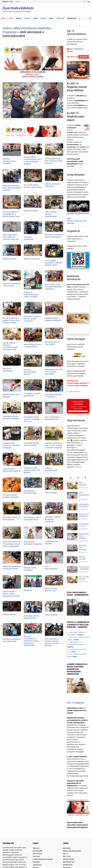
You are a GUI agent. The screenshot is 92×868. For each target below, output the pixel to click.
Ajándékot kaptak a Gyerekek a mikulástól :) (53, 319)
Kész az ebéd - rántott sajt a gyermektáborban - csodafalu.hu (54, 287)
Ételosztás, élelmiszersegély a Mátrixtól (30, 372)
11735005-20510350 (82, 214)
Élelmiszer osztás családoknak (30, 569)
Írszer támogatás (51, 493)
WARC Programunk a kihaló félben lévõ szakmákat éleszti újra (11, 237)
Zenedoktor (36, 862)
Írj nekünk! (78, 467)
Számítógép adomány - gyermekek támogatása (11, 417)
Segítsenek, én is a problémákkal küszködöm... (76, 644)
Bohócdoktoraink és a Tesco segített (53, 343)
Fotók (36, 18)
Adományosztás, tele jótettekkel (84, 568)
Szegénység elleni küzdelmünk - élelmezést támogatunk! (11, 445)
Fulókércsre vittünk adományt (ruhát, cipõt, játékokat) (32, 470)
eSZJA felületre (80, 100)
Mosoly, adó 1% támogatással (84, 515)
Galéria (7, 28)
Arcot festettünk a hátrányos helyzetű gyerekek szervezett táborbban (52, 642)
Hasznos (27, 18)
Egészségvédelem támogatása (84, 505)
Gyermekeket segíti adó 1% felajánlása (53, 396)
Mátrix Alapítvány (75, 391)
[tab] (71, 478)
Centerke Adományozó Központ (43, 859)
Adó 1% (4, 18)
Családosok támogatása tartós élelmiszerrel (11, 640)
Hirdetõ (43, 18)
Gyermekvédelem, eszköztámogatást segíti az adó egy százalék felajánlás (33, 160)
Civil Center (36, 856)
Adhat (51, 18)
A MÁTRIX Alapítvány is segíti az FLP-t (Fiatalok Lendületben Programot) (54, 445)
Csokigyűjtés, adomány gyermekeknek (32, 395)
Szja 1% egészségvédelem (51, 568)
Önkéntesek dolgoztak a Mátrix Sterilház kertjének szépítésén (12, 188)
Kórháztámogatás (51, 615)
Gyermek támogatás (31, 211)
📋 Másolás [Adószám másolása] (84, 57)
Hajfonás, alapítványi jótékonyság (52, 185)
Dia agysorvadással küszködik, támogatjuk (11, 496)
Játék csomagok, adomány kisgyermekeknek (51, 214)
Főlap (11, 18)
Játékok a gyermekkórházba (51, 469)
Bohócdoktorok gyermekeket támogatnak (33, 543)
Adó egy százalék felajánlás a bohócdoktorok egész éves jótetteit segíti (10, 346)
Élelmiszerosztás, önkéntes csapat (51, 589)
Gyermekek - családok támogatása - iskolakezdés (53, 519)
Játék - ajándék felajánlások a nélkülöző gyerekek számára (54, 263)
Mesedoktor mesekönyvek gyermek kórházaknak (54, 236)
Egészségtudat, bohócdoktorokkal (30, 492)
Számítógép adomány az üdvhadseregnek (11, 518)
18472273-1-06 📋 (33, 74)
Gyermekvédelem (18, 8)
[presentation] (71, 478)
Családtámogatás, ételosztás (51, 542)
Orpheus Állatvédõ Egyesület (72, 851)
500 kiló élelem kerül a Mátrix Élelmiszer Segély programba (54, 161)
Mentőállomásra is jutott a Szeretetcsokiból (33, 346)
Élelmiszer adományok (32, 259)
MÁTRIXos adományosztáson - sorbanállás (10, 161)
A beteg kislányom (9, 614)
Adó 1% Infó (67, 856)
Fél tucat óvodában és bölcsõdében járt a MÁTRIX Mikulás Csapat (11, 214)
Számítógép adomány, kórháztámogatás (32, 617)
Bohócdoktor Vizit (69, 862)
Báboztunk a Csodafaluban (8, 370)
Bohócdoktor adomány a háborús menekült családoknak (32, 319)
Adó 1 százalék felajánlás (84, 578)
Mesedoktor (72, 18)
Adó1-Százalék (37, 851)
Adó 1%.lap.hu (37, 854)
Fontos (19, 18)
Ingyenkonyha (37, 865)
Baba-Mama (67, 848)
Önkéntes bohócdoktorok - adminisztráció (11, 285)
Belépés (18, 2)
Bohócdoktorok (68, 865)
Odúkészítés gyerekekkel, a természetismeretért (11, 568)
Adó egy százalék (68, 859)
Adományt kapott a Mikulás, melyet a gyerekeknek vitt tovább (11, 594)
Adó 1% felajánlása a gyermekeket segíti (52, 418)
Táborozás (36, 848)
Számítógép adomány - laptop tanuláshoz (32, 444)
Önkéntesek (28, 590)
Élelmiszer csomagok (82, 558)
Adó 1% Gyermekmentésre (84, 495)
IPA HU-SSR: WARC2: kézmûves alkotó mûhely (33, 186)
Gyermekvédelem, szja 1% (84, 525)
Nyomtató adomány (10, 259)
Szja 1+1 (66, 854)
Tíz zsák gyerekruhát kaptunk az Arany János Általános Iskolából (11, 320)
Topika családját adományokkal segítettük (12, 470)
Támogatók (60, 18)
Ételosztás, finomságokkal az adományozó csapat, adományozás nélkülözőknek (31, 641)
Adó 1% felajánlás (76, 703)
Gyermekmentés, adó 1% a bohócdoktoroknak (32, 518)
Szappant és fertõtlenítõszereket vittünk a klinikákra (31, 295)
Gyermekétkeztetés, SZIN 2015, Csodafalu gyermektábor (54, 372)
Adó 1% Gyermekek (82, 484)
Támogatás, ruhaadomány (29, 238)
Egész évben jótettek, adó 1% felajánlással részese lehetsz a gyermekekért (12, 544)
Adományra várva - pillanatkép (83, 548)
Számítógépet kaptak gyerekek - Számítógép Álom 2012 (32, 419)
